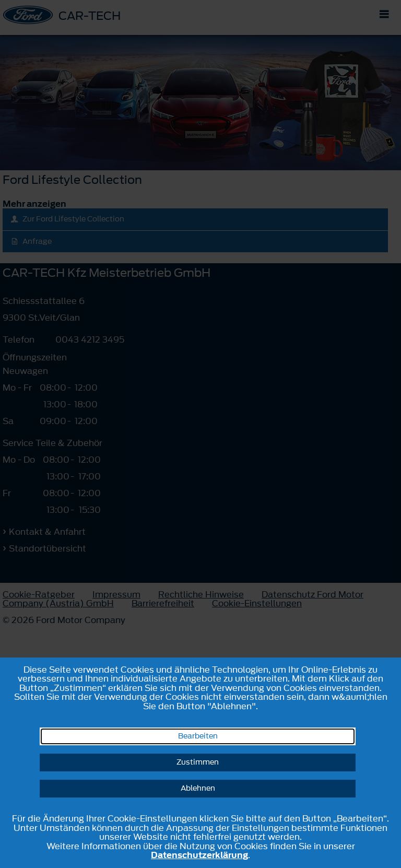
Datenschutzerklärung (199, 855)
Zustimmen (198, 762)
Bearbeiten (198, 736)
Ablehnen (198, 788)
